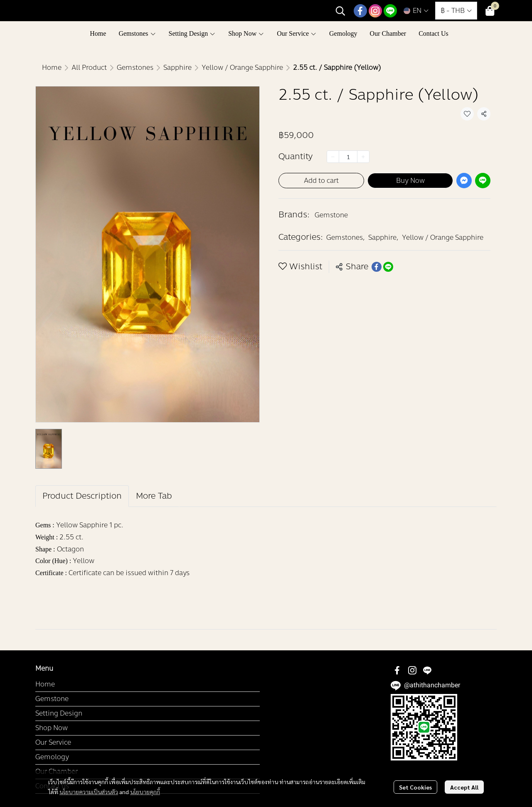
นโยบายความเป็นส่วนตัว (89, 792)
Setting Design (59, 713)
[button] (340, 11)
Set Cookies (415, 787)
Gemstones (135, 68)
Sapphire (177, 68)
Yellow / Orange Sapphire (242, 68)
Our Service (53, 742)
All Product (89, 68)
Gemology (52, 757)
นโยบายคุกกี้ (145, 792)
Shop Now (52, 728)
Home (52, 68)
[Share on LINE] (388, 267)
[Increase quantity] (363, 157)
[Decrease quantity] (333, 157)
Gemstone (331, 215)
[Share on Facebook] (377, 267)
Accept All (464, 787)
